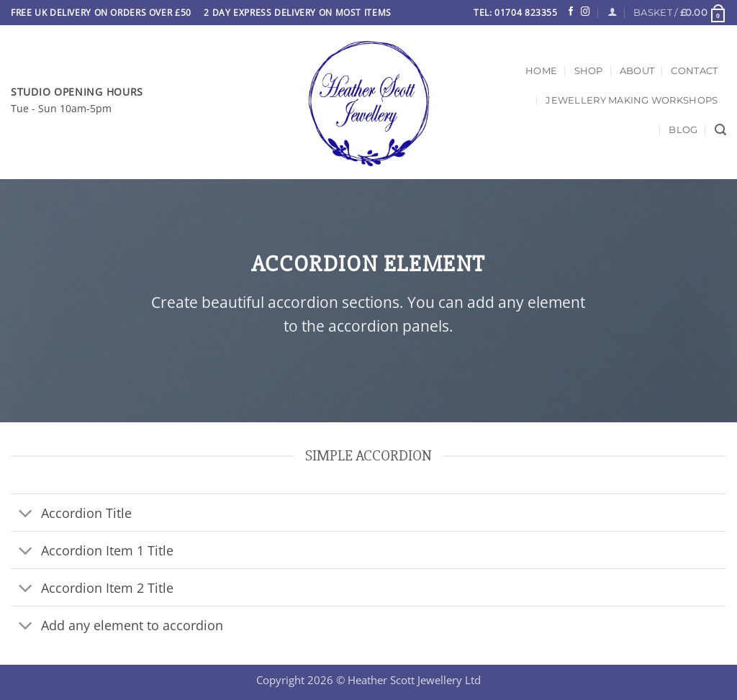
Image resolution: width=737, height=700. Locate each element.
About (637, 71)
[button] (680, 12)
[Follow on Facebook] (571, 12)
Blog (683, 129)
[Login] (612, 12)
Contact (694, 71)
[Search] (720, 130)
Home (541, 71)
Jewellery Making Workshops (632, 100)
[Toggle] (26, 514)
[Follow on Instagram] (585, 12)
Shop (589, 71)
